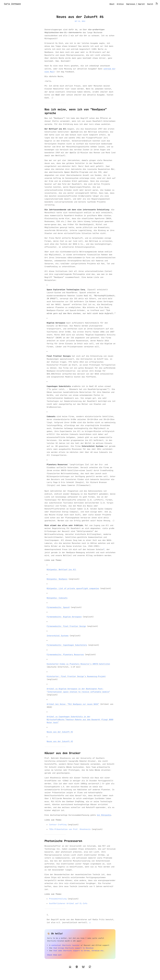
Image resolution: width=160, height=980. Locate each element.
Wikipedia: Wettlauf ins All (61, 570)
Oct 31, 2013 (80, 21)
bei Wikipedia (104, 815)
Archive (120, 4)
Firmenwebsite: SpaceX (58, 607)
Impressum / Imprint (135, 4)
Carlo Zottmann (12, 4)
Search (150, 4)
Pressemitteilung (58, 899)
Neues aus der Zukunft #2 (60, 732)
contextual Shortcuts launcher (66, 945)
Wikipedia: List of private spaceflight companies (73, 588)
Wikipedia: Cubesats (57, 598)
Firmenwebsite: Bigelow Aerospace (64, 617)
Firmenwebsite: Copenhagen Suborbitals (67, 645)
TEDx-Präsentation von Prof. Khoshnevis (70, 829)
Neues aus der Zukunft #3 (60, 741)
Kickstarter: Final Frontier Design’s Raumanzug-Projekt (76, 676)
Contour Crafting (58, 825)
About (112, 4)
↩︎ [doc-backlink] (90, 922)
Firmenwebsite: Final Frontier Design (66, 626)
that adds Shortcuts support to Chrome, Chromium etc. (79, 951)
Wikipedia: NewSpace (57, 579)
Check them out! (55, 955)
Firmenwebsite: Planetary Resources (65, 655)
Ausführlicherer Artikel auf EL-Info (68, 903)
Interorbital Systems (58, 636)
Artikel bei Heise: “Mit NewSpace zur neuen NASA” (73, 704)
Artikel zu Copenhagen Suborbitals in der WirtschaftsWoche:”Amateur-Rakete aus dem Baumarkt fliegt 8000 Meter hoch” (80, 720)
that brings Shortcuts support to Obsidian (73, 948)
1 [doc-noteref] (104, 549)
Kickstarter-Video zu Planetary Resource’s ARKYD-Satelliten (78, 664)
